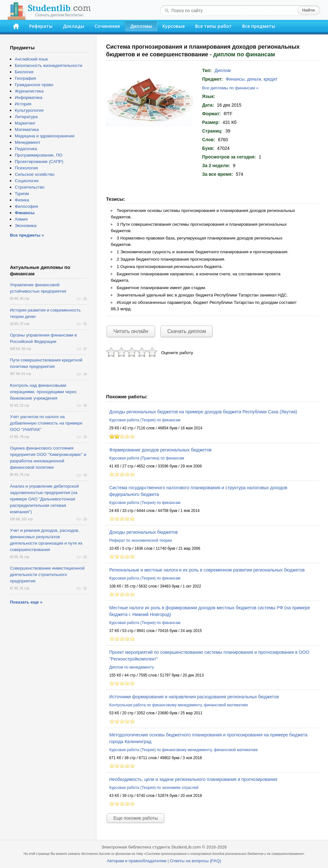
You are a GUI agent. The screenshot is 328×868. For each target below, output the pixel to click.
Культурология (29, 110)
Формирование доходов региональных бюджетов (160, 450)
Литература (26, 117)
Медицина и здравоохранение (45, 136)
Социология (27, 181)
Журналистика (29, 91)
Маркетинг (25, 123)
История (23, 104)
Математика (27, 130)
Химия (21, 219)
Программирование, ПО (39, 155)
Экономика (26, 226)
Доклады (74, 26)
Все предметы (259, 26)
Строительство (30, 187)
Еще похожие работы (135, 818)
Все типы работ (213, 26)
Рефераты (41, 26)
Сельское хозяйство (35, 174)
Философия (26, 206)
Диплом (223, 70)
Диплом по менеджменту (131, 667)
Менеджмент (28, 142)
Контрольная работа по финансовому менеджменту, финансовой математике (179, 705)
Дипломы (141, 26)
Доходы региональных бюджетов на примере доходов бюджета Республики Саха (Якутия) (203, 412)
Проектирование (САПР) (39, 162)
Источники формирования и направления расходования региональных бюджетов (194, 697)
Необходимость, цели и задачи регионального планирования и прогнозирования (193, 779)
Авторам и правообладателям (137, 861)
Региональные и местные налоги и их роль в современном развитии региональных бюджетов (207, 570)
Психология (26, 168)
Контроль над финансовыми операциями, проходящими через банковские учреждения (43, 392)
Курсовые (174, 26)
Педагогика (26, 149)
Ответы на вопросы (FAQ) (195, 861)
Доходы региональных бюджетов (143, 532)
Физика (22, 200)
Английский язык (31, 59)
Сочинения (107, 26)
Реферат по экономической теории (140, 540)
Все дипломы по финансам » (230, 88)
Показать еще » (26, 602)
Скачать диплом (187, 331)
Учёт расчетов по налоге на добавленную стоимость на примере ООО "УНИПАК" (46, 423)
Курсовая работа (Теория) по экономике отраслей (154, 788)
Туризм (22, 194)
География (25, 78)
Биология (24, 72)
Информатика (29, 97)
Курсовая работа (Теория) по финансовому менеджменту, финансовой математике (184, 750)
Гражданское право (34, 85)
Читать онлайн (131, 331)
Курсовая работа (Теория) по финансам (145, 420)
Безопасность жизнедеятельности (49, 65)
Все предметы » (27, 235)
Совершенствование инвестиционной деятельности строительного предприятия (47, 575)
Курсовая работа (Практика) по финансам (147, 458)
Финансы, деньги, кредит (252, 79)
